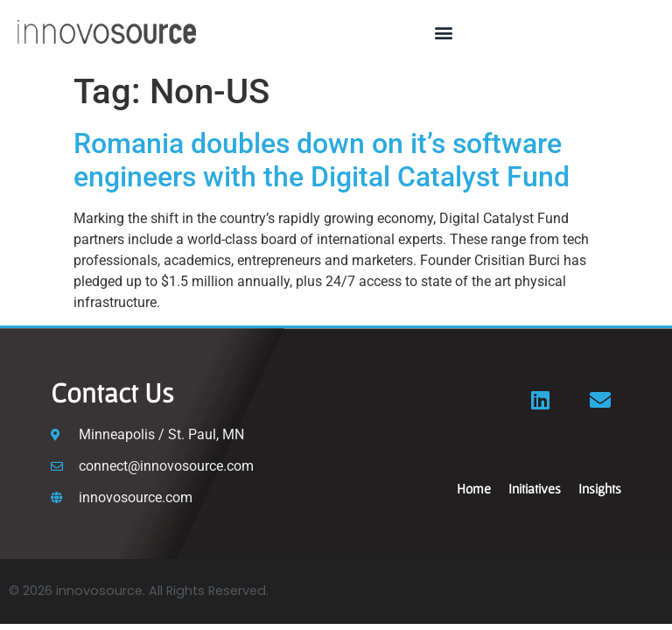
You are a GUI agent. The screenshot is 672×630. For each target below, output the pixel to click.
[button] (444, 32)
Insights (600, 488)
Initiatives (535, 488)
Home (474, 488)
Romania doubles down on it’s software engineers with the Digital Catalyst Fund (322, 160)
